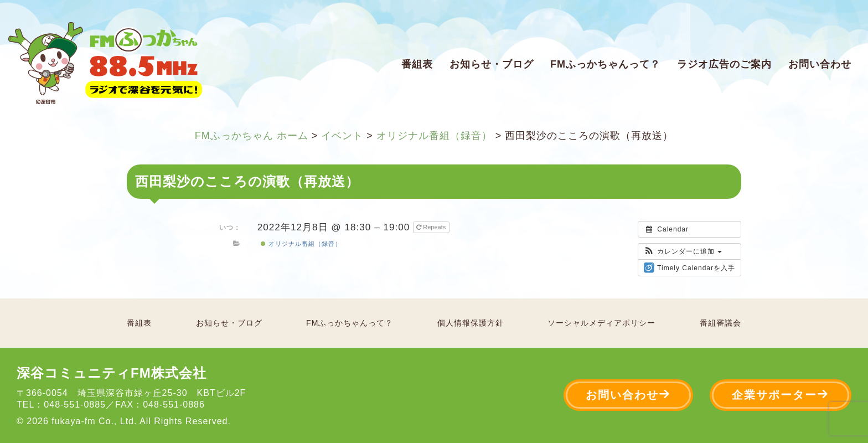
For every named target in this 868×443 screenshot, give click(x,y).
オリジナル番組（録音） (301, 244)
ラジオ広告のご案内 (724, 64)
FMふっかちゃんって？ (605, 64)
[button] (683, 251)
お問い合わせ (820, 64)
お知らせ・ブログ (492, 64)
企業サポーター (781, 395)
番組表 (417, 64)
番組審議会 (720, 323)
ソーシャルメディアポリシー (601, 323)
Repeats (432, 227)
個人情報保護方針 (471, 323)
